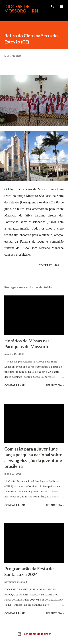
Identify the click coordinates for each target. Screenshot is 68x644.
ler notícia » (55, 385)
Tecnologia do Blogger (34, 634)
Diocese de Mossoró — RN (21, 9)
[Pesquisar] (53, 7)
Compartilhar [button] (49, 265)
